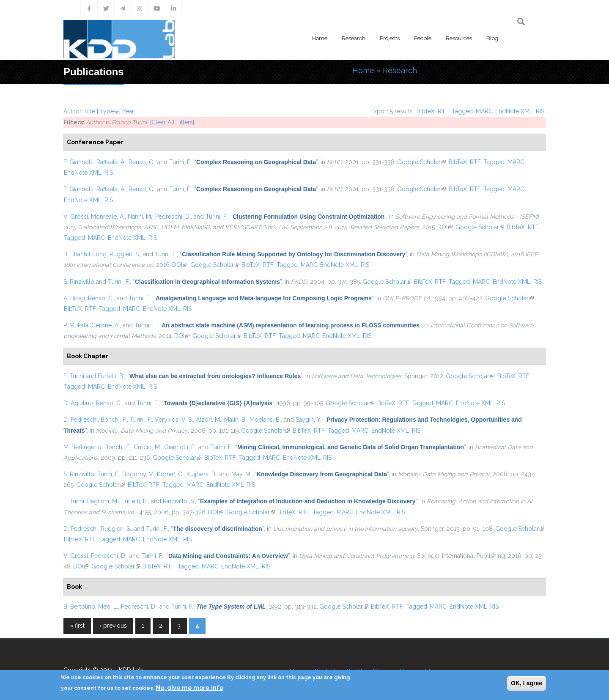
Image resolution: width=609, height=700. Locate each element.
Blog (492, 38)
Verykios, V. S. (174, 420)
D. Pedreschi (81, 420)
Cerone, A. (106, 325)
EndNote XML (514, 111)
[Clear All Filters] (172, 122)
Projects (390, 38)
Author (73, 111)
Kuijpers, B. (202, 474)
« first (77, 626)
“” (256, 162)
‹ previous (113, 626)
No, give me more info (189, 688)
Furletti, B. (111, 376)
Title (89, 111)
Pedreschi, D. (173, 217)
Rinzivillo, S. (179, 501)
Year (128, 111)
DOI (445, 227)
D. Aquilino (78, 403)
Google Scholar (421, 162)
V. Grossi (76, 217)
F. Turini (74, 376)
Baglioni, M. (103, 501)
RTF (443, 111)
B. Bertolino (79, 607)
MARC (484, 111)
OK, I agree (527, 683)
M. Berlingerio (82, 447)
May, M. (241, 474)
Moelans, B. (265, 420)
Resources (459, 38)
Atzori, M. (208, 420)
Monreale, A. (108, 217)
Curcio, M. (147, 447)
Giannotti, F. (180, 447)
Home (320, 38)
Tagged (462, 111)
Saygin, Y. (309, 420)
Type (107, 111)
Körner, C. (170, 474)
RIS (540, 111)
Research (354, 38)
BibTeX (426, 111)
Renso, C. (141, 162)
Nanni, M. (140, 217)
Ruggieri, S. (125, 254)
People (423, 38)
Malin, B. (235, 420)
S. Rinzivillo (79, 282)
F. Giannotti (78, 162)
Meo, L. (108, 607)
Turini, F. (180, 162)
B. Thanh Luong (85, 254)
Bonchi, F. (114, 420)
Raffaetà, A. (111, 162)
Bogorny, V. (138, 474)
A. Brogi (74, 298)
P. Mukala (76, 325)
